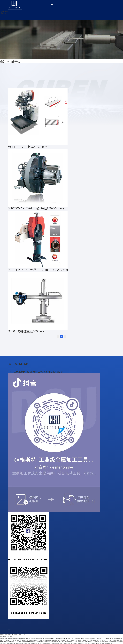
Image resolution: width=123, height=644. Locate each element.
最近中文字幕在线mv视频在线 (75, 643)
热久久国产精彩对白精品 (27, 639)
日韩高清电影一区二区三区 (71, 642)
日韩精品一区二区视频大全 (80, 639)
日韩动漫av (3, 639)
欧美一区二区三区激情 (16, 642)
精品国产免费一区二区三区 (30, 643)
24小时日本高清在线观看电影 (115, 642)
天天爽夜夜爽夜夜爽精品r (93, 640)
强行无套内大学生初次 (81, 640)
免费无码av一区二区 (68, 639)
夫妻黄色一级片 (86, 643)
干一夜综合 (60, 639)
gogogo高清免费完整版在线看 (13, 639)
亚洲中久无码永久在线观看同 (92, 642)
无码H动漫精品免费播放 (45, 640)
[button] (48, 12)
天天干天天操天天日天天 (27, 642)
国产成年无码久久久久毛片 (106, 643)
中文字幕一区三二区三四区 (44, 643)
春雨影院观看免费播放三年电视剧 (59, 643)
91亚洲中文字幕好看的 (114, 640)
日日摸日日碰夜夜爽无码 (51, 639)
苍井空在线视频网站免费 (40, 642)
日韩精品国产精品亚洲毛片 (93, 639)
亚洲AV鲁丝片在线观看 (39, 639)
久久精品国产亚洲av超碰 (57, 640)
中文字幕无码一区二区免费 (107, 639)
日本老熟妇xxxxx (104, 640)
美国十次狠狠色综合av (5, 643)
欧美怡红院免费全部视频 (52, 642)
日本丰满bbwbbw (104, 642)
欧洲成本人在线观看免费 (17, 643)
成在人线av (61, 642)
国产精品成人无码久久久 (33, 640)
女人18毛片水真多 (95, 643)
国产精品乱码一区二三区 (6, 637)
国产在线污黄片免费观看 (21, 640)
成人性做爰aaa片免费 (9, 640)
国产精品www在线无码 (69, 640)
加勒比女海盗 (81, 642)
